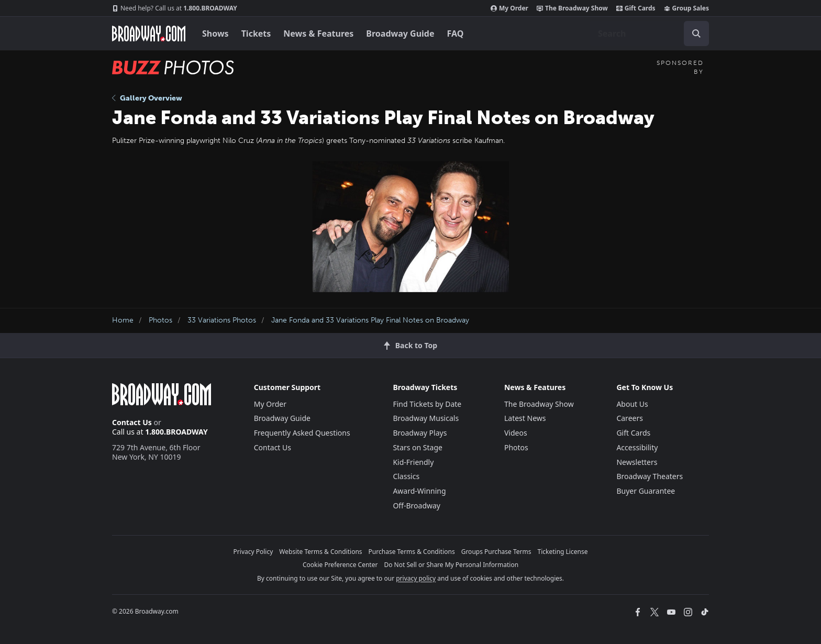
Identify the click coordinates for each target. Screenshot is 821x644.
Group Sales (686, 8)
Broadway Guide (400, 34)
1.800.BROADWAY (175, 8)
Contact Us (132, 422)
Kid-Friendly (413, 462)
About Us (632, 404)
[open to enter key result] (696, 34)
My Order (509, 8)
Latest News (525, 418)
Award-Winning (419, 491)
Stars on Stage (418, 447)
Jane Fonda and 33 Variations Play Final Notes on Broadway (370, 320)
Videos (516, 433)
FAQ (456, 34)
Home (123, 320)
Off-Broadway (417, 506)
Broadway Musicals (426, 418)
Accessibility (637, 447)
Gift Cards (636, 8)
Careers (629, 418)
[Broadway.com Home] (149, 34)
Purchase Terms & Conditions (412, 552)
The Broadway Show (572, 8)
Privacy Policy (253, 552)
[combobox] (649, 34)
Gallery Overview (147, 98)
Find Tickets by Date (427, 404)
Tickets (256, 34)
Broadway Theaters (650, 476)
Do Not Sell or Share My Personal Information (451, 565)
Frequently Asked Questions (302, 433)
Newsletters (637, 462)
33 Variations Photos (222, 320)
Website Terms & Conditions (320, 552)
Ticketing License (563, 552)
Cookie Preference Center (340, 565)
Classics (406, 476)
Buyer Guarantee (646, 491)
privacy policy (416, 578)
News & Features (318, 34)
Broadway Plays (420, 433)
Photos (160, 320)
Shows (215, 34)
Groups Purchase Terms (496, 552)
